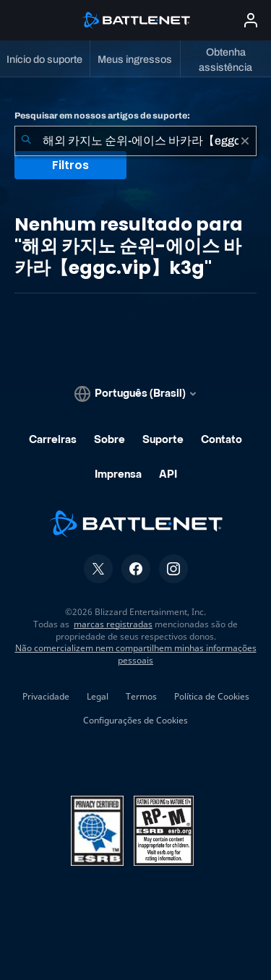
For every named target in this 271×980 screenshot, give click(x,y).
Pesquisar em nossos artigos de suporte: (102, 116)
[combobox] (135, 141)
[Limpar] (245, 141)
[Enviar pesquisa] (26, 141)
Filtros (70, 165)
